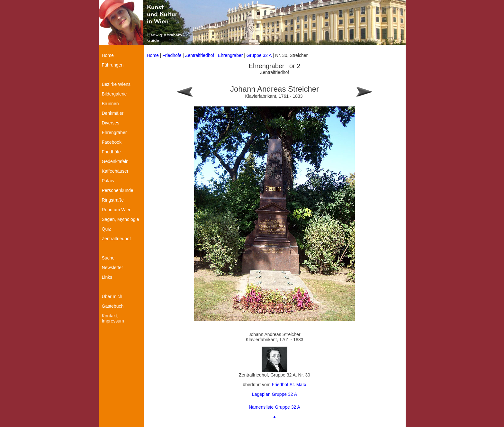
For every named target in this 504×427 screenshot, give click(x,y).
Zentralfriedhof (200, 55)
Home (153, 55)
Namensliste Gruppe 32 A (274, 407)
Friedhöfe (172, 55)
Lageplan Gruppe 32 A (274, 394)
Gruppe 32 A (260, 55)
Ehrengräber (230, 55)
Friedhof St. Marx (289, 385)
